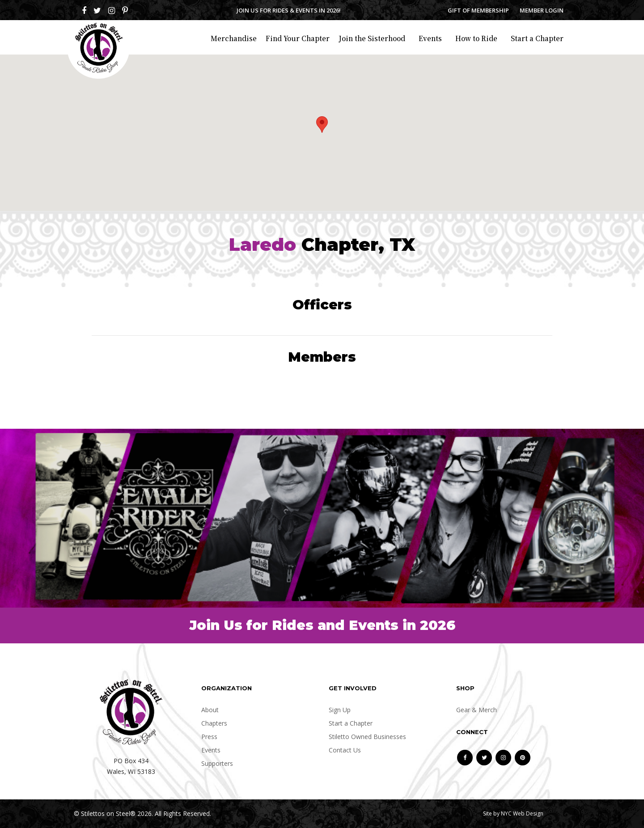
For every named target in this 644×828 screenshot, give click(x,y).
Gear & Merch (477, 710)
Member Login (542, 10)
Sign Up (340, 710)
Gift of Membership (478, 10)
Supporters (217, 763)
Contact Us (345, 750)
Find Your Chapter (298, 38)
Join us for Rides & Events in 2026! (289, 10)
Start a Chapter (537, 38)
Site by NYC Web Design (513, 813)
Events (430, 38)
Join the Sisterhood (372, 38)
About (210, 710)
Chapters (214, 723)
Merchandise (234, 38)
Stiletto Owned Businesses (367, 737)
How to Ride (476, 38)
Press (209, 737)
